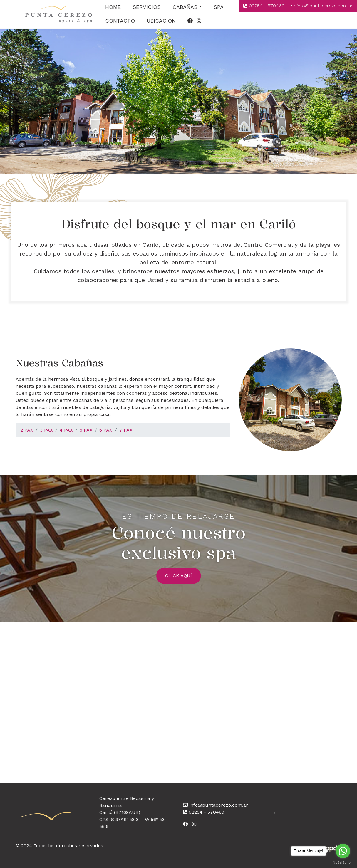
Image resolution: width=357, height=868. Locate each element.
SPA (219, 7)
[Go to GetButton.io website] (343, 862)
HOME (113, 7)
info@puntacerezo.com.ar (325, 6)
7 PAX (126, 430)
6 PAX (106, 430)
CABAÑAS (185, 7)
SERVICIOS (147, 7)
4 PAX (66, 430)
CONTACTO (120, 21)
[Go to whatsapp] (343, 851)
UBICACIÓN (161, 21)
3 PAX (46, 430)
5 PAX (86, 430)
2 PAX (27, 430)
